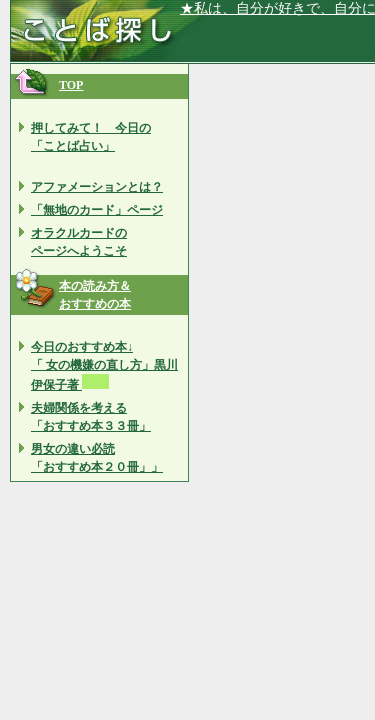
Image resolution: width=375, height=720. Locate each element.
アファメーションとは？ (97, 187)
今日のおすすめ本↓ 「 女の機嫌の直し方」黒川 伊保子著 (104, 366)
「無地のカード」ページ (97, 210)
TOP (71, 85)
